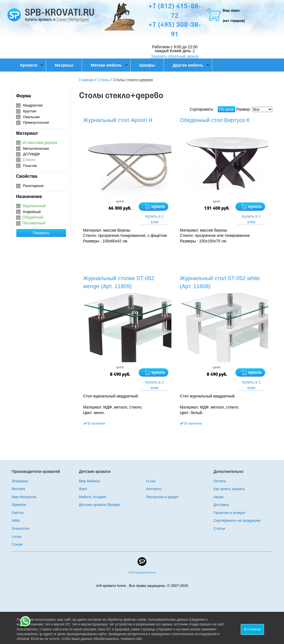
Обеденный (33, 217)
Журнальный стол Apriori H (118, 120)
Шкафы (147, 65)
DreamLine (21, 528)
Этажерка (20, 481)
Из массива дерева (40, 143)
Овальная (31, 117)
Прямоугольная (36, 122)
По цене (226, 109)
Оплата (220, 481)
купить (158, 207)
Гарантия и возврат (230, 513)
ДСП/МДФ (31, 154)
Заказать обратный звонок (175, 56)
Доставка (221, 505)
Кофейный (32, 212)
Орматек (19, 505)
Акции (219, 497)
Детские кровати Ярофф (100, 505)
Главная (86, 80)
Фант (83, 489)
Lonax (17, 537)
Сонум (17, 544)
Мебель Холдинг (93, 497)
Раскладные (33, 186)
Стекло (29, 160)
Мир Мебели (90, 481)
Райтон (18, 513)
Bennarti (18, 489)
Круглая (30, 111)
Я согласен (252, 629)
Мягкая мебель (109, 65)
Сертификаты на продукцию (237, 520)
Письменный (34, 223)
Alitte (16, 520)
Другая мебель (191, 65)
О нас (151, 481)
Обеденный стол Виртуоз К (215, 120)
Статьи (219, 528)
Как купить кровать (229, 489)
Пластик (30, 166)
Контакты (154, 489)
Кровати (32, 65)
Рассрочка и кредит (163, 497)
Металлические (36, 149)
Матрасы (64, 65)
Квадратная (33, 105)
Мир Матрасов (24, 497)
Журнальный (34, 206)
